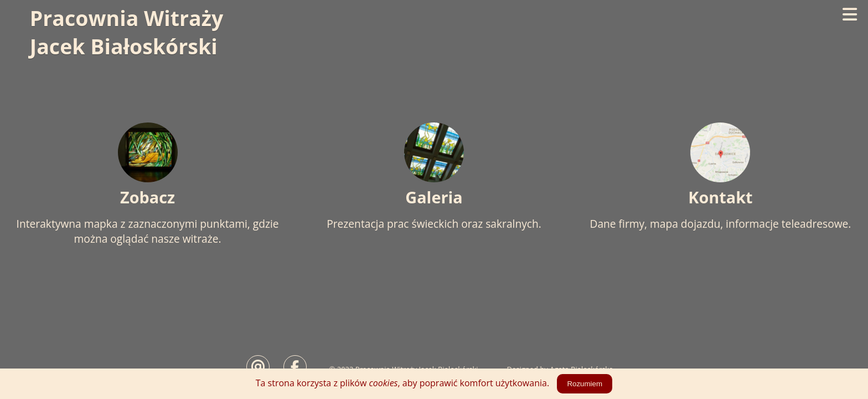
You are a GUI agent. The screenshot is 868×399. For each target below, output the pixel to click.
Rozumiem (585, 384)
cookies (384, 383)
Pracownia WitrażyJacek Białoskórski (130, 33)
